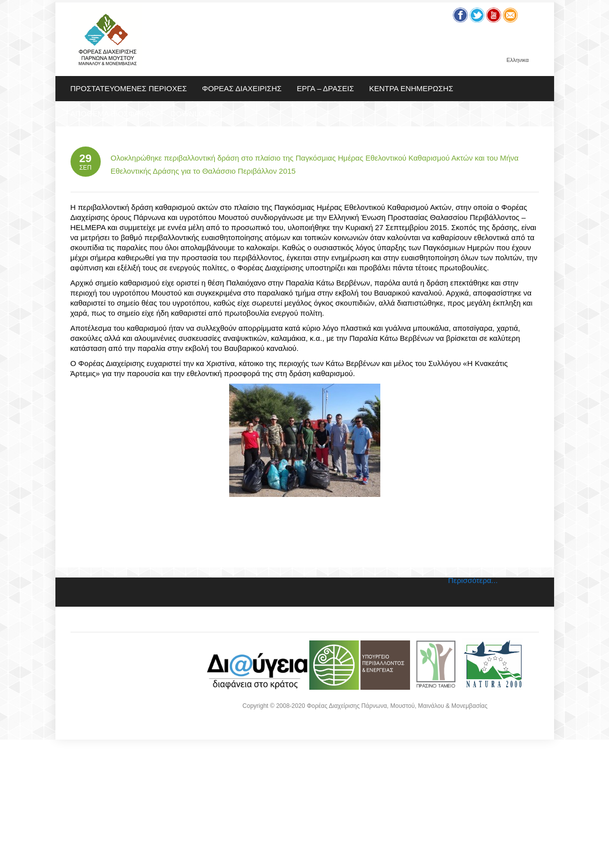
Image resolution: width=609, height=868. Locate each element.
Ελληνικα (517, 60)
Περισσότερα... (473, 580)
